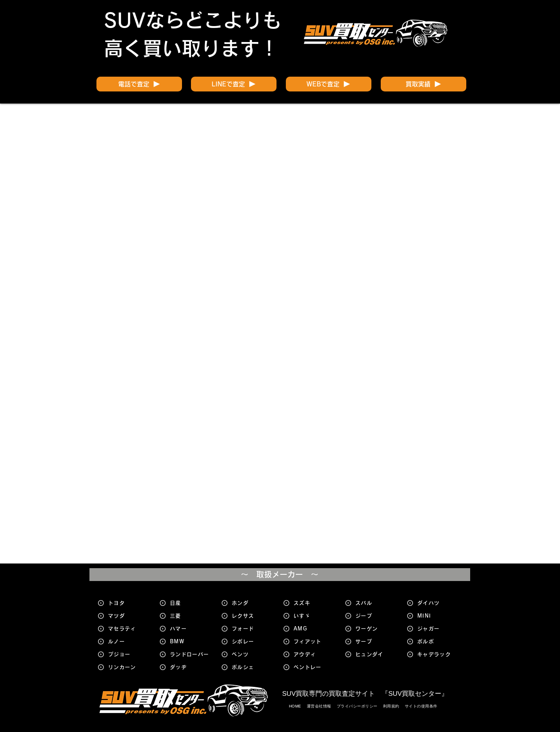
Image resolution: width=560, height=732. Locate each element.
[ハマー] (191, 629)
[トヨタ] (129, 603)
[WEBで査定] (329, 84)
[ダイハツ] (438, 603)
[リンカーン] (129, 667)
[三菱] (191, 616)
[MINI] (438, 616)
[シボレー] (252, 642)
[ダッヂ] (191, 667)
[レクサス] (252, 616)
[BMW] (191, 642)
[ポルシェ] (252, 667)
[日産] (191, 603)
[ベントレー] (314, 667)
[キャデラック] (438, 654)
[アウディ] (314, 654)
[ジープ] (376, 616)
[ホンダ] (252, 603)
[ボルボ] (438, 642)
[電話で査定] (139, 84)
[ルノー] (129, 642)
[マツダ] (129, 616)
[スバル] (376, 603)
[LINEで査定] (234, 84)
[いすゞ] (314, 616)
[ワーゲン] (376, 629)
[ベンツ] (252, 654)
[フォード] (252, 629)
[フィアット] (314, 642)
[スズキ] (314, 603)
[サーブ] (376, 642)
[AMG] (314, 629)
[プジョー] (129, 654)
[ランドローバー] (191, 654)
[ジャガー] (438, 629)
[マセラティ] (129, 629)
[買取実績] (423, 84)
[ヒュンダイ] (376, 654)
